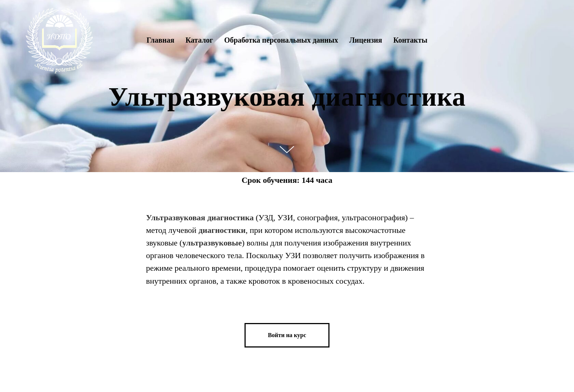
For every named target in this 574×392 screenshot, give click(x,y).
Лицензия (366, 40)
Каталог (199, 40)
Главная (160, 40)
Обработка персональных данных (281, 40)
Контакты (410, 40)
